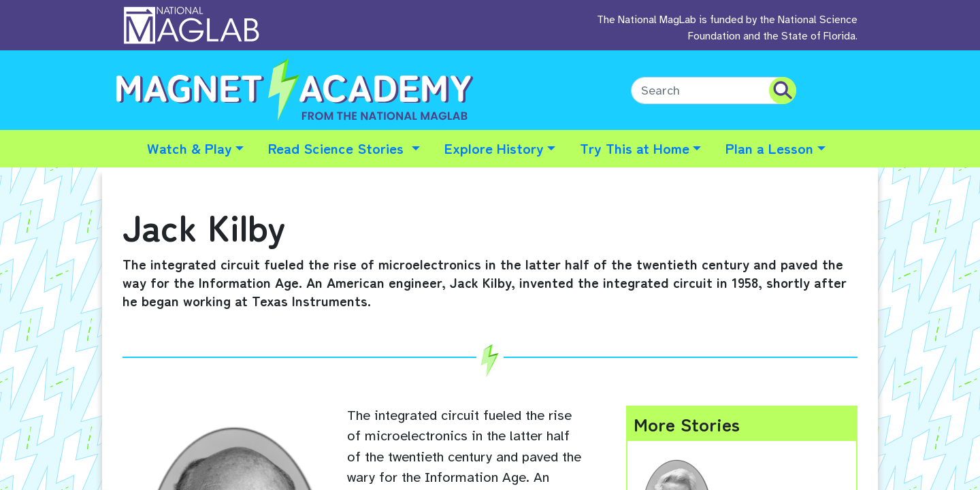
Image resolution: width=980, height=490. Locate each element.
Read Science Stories (338, 148)
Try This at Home (635, 148)
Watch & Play (190, 148)
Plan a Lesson (769, 148)
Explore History (494, 148)
